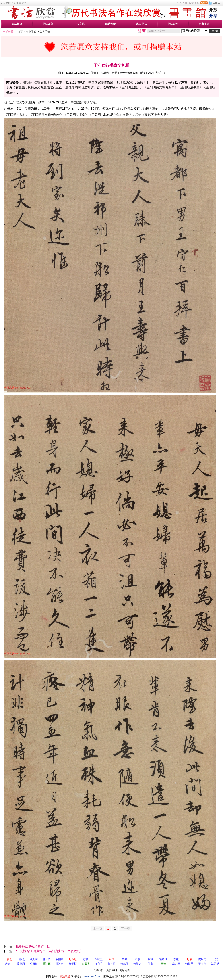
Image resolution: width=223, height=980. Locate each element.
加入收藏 (182, 3)
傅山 (150, 964)
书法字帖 (79, 24)
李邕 (176, 959)
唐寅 (8, 964)
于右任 (202, 964)
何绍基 (189, 964)
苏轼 (86, 959)
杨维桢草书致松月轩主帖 (33, 947)
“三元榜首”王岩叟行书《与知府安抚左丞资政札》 (49, 951)
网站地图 (125, 970)
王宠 (215, 959)
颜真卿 (34, 959)
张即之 (137, 964)
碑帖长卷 (110, 24)
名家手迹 (204, 24)
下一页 (125, 928)
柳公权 (47, 959)
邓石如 (34, 964)
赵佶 (189, 959)
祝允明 (99, 964)
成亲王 (176, 964)
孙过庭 (60, 964)
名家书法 (142, 24)
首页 (20, 32)
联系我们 (98, 970)
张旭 (150, 959)
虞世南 (202, 959)
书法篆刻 (48, 24)
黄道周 (21, 964)
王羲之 (8, 959)
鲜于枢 (73, 964)
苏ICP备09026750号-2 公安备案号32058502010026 (146, 976)
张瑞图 (124, 964)
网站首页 (17, 24)
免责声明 (111, 970)
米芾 (111, 959)
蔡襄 (124, 959)
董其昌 (111, 964)
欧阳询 (60, 959)
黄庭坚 (99, 959)
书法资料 (173, 24)
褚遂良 (163, 959)
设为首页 (194, 3)
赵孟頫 (73, 959)
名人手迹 (45, 32)
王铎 (163, 964)
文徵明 (86, 964)
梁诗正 (47, 964)
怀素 (137, 959)
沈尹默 (215, 964)
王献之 (21, 959)
